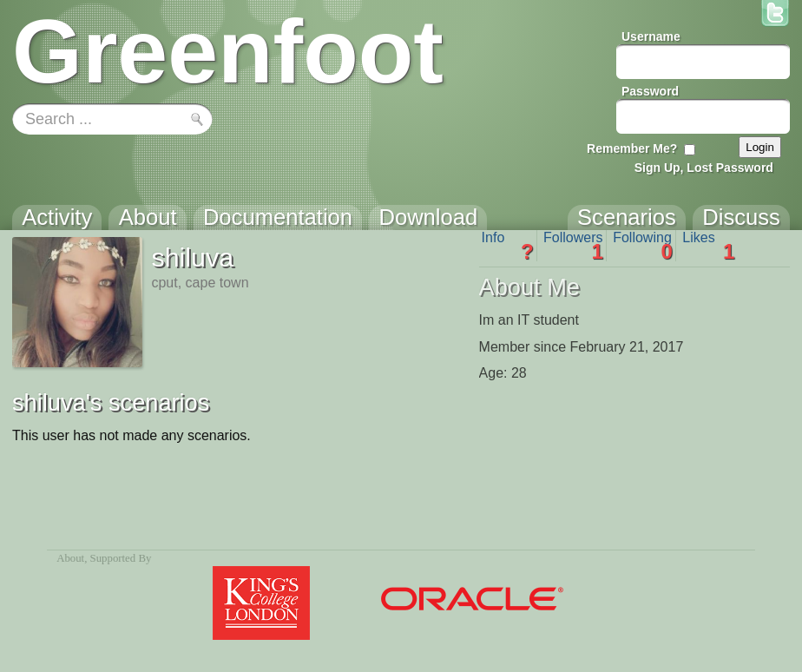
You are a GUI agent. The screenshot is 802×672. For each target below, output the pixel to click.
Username (651, 36)
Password (650, 91)
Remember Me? (632, 148)
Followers (573, 246)
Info (508, 246)
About (70, 558)
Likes (708, 246)
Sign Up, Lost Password (704, 168)
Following (643, 246)
